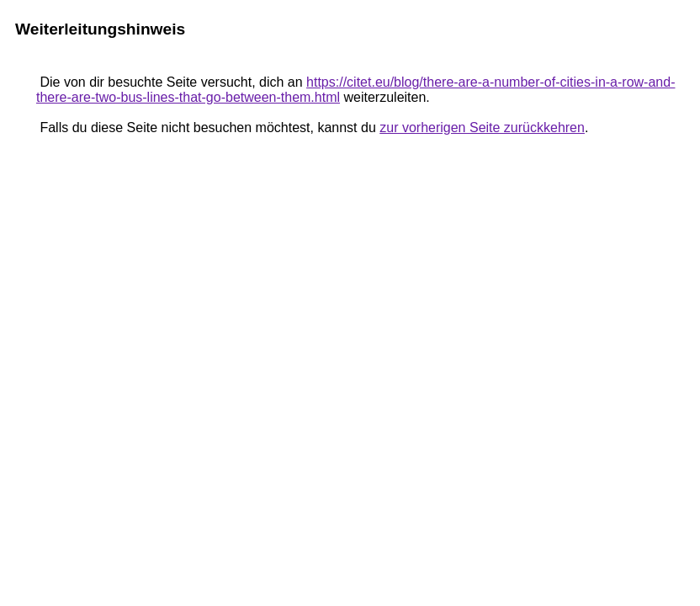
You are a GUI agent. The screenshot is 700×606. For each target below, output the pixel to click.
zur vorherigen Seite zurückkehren (482, 128)
